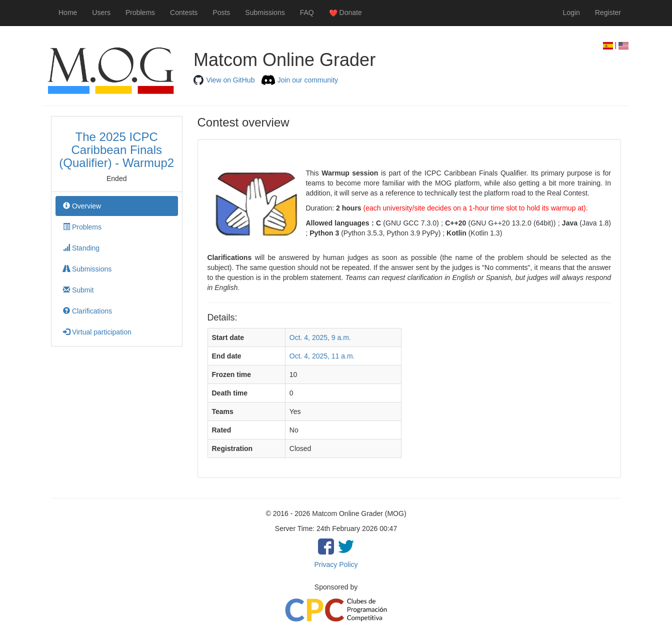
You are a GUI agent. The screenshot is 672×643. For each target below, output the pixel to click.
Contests (184, 12)
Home (68, 12)
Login (571, 12)
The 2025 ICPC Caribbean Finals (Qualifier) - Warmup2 (116, 150)
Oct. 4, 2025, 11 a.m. (322, 356)
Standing (81, 248)
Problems (140, 12)
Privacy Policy (336, 564)
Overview (82, 206)
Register (608, 12)
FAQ (307, 12)
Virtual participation (97, 332)
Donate (345, 13)
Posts (221, 12)
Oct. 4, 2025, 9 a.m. (320, 337)
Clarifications (87, 311)
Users (101, 12)
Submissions (265, 12)
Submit (78, 290)
